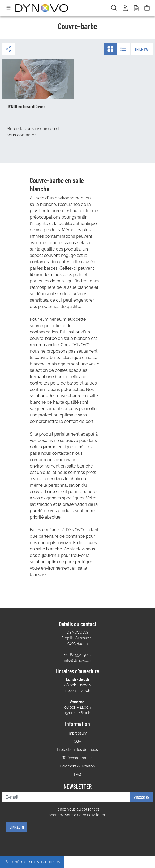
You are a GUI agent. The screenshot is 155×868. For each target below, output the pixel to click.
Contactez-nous (80, 549)
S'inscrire (141, 797)
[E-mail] (66, 797)
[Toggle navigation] (8, 8)
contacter (26, 135)
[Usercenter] (126, 8)
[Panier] (147, 8)
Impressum (78, 733)
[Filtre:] (9, 49)
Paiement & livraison (77, 766)
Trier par (142, 49)
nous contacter (56, 453)
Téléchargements (78, 758)
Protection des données (77, 750)
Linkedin (17, 827)
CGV (78, 741)
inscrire (42, 129)
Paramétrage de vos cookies (32, 862)
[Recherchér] (114, 8)
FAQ (78, 774)
